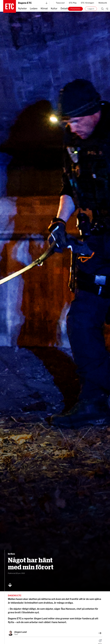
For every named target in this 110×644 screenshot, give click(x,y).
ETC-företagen (88, 3)
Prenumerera (75, 9)
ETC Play (73, 3)
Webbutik (103, 3)
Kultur (54, 8)
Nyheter (22, 8)
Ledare (34, 8)
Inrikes (11, 554)
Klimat (44, 8)
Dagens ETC (33, 3)
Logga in (91, 9)
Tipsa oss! (60, 3)
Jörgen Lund (20, 632)
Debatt (64, 8)
